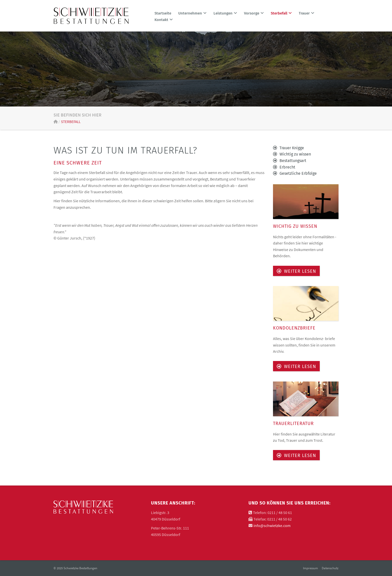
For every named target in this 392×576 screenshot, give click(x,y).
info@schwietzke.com (272, 525)
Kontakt (164, 20)
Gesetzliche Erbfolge (298, 173)
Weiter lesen (300, 271)
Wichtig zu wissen (295, 154)
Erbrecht (287, 167)
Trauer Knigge (292, 148)
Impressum (310, 568)
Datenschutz (330, 568)
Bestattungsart (293, 161)
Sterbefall (71, 122)
